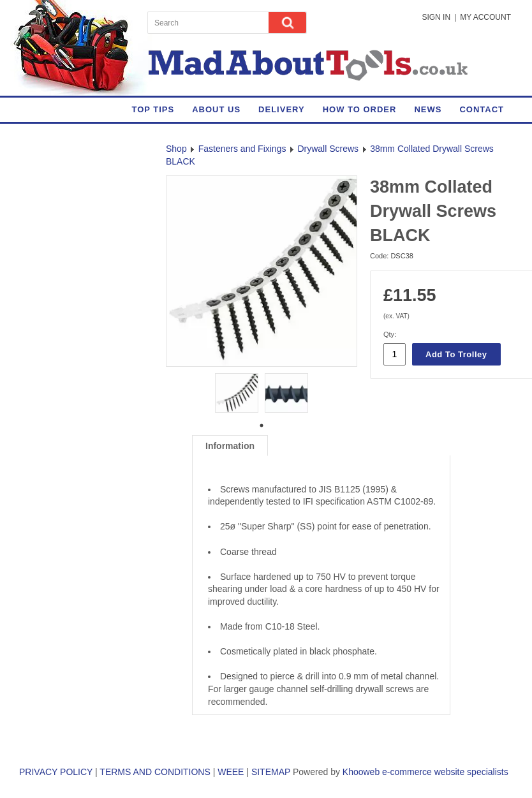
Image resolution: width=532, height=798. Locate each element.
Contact (482, 109)
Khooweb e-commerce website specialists (425, 772)
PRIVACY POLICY (56, 772)
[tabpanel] (237, 391)
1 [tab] (262, 425)
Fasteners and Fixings (242, 149)
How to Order (360, 109)
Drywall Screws (328, 149)
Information (230, 446)
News (428, 109)
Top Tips (153, 109)
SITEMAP (271, 772)
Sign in (436, 17)
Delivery (282, 109)
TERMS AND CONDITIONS (155, 772)
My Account (485, 17)
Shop (176, 149)
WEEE (231, 772)
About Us (216, 109)
